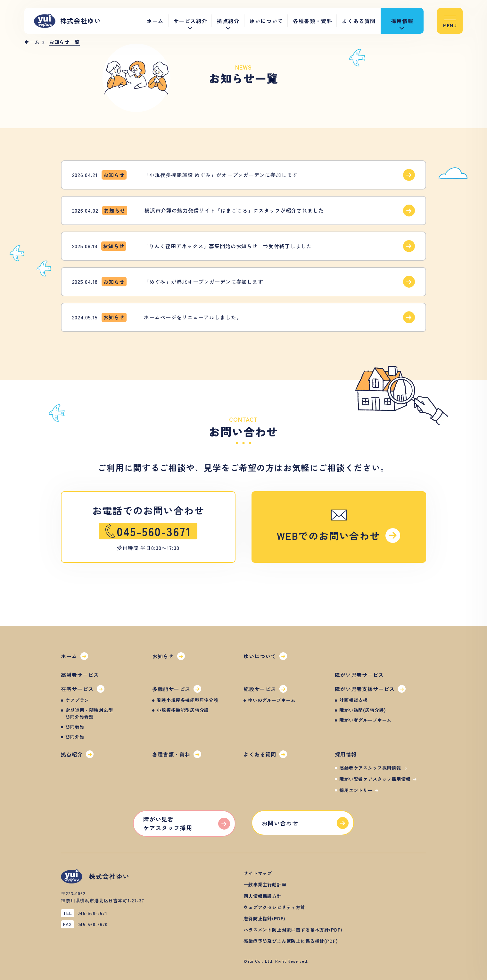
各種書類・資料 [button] (313, 21)
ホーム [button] (155, 21)
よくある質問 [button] (359, 21)
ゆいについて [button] (266, 21)
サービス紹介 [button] (190, 21)
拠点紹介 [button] (228, 21)
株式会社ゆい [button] (67, 21)
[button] (450, 21)
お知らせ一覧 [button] (65, 42)
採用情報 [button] (402, 21)
